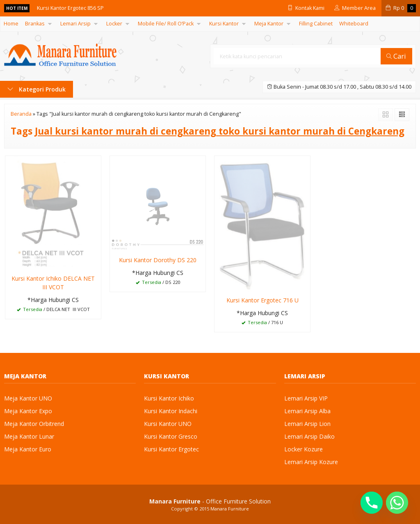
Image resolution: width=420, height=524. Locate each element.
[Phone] (372, 503)
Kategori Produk (37, 89)
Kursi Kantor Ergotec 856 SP (70, 8)
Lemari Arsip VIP (306, 398)
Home (11, 24)
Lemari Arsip (75, 24)
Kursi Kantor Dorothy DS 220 (158, 260)
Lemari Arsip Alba (307, 411)
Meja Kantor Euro (28, 449)
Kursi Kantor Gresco (171, 436)
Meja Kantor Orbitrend (34, 424)
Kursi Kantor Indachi (171, 411)
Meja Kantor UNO (28, 398)
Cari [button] (396, 56)
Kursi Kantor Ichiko (169, 398)
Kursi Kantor (224, 24)
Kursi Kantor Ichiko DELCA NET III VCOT (53, 283)
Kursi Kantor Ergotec (171, 449)
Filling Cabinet (316, 24)
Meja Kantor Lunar (29, 436)
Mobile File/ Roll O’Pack (166, 24)
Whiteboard (354, 24)
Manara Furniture (230, 509)
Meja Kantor (269, 24)
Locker (114, 24)
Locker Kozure (304, 449)
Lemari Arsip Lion (307, 424)
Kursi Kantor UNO (168, 424)
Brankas (35, 24)
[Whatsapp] (397, 503)
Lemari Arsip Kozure (311, 462)
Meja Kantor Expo (28, 411)
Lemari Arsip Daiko (309, 436)
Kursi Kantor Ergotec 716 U (262, 300)
